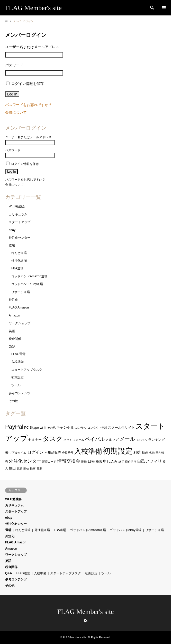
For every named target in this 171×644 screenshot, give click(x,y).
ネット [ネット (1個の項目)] (68, 440)
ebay (12, 230)
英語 (12, 331)
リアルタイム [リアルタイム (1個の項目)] (18, 453)
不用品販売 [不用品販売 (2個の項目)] (53, 452)
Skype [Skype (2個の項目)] (34, 427)
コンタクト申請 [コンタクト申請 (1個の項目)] (97, 428)
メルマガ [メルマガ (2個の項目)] (112, 440)
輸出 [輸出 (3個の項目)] (12, 468)
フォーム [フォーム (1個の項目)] (78, 440)
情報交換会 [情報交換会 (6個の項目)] (69, 461)
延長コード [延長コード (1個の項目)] (49, 462)
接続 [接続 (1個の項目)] (84, 462)
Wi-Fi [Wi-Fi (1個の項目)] (43, 428)
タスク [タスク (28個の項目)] (53, 438)
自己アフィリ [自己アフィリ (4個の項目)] (149, 461)
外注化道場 (19, 261)
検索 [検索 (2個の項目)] (99, 461)
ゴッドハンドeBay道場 (27, 284)
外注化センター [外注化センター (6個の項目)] (25, 461)
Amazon (14, 315)
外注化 (13, 300)
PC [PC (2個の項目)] (26, 427)
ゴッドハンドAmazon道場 (29, 276)
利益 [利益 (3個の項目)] (137, 452)
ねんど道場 (19, 253)
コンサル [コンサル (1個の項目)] (81, 428)
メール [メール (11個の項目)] (127, 439)
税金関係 (15, 339)
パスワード (14, 65)
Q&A (12, 347)
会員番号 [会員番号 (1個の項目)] (68, 453)
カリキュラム (18, 214)
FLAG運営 (18, 354)
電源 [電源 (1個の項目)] (39, 469)
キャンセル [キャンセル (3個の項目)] (65, 427)
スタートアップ (20, 222)
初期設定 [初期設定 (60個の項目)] (118, 451)
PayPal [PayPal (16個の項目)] (14, 427)
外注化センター (20, 238)
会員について (16, 112)
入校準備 (17, 362)
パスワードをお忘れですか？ (29, 105)
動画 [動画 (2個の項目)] (145, 452)
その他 (13, 401)
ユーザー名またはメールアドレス (32, 47)
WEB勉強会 (17, 206)
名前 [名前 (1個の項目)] (152, 453)
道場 (12, 245)
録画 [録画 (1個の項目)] (33, 469)
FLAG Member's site (86, 612)
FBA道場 (17, 268)
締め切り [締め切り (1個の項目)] (131, 462)
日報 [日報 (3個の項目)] (91, 461)
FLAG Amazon (19, 307)
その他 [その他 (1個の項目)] (51, 428)
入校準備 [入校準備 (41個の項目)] (88, 451)
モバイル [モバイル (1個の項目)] (142, 440)
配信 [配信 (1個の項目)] (26, 469)
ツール (16, 385)
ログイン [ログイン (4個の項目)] (35, 452)
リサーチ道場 (21, 292)
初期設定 (17, 377)
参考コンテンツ (20, 393)
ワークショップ (20, 323)
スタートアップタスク (27, 370)
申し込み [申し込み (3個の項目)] (110, 461)
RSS (86, 621)
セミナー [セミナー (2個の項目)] (35, 440)
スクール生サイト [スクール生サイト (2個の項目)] (121, 427)
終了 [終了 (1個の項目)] (121, 462)
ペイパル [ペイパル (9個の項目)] (95, 439)
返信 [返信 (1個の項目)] (20, 469)
